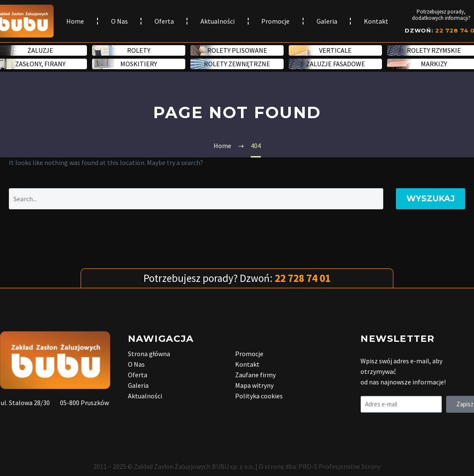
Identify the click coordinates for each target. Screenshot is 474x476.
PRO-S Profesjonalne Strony (340, 466)
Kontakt (376, 21)
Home (75, 21)
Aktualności (218, 21)
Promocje (275, 21)
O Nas (119, 21)
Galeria (327, 21)
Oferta (164, 21)
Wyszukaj (431, 199)
